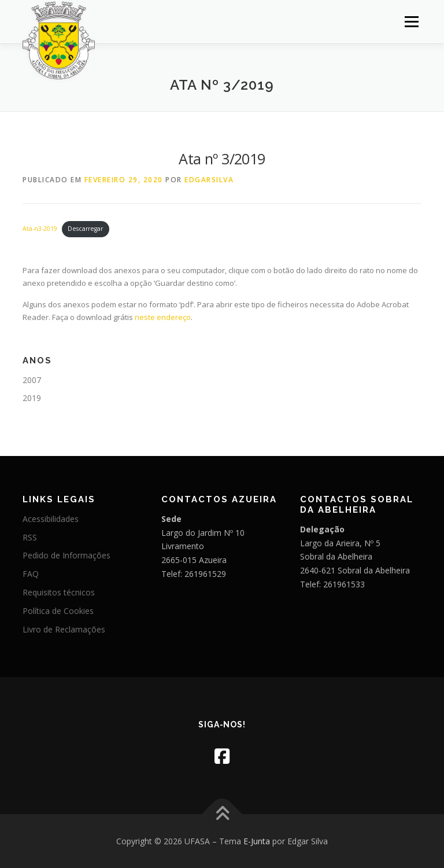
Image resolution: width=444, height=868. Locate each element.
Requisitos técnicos (59, 592)
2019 (32, 398)
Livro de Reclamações (64, 629)
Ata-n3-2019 (40, 229)
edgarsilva (209, 180)
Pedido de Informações (66, 555)
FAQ (31, 574)
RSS (30, 537)
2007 (32, 380)
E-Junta (257, 841)
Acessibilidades (51, 519)
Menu (411, 21)
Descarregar (85, 229)
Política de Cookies (58, 611)
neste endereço (163, 317)
